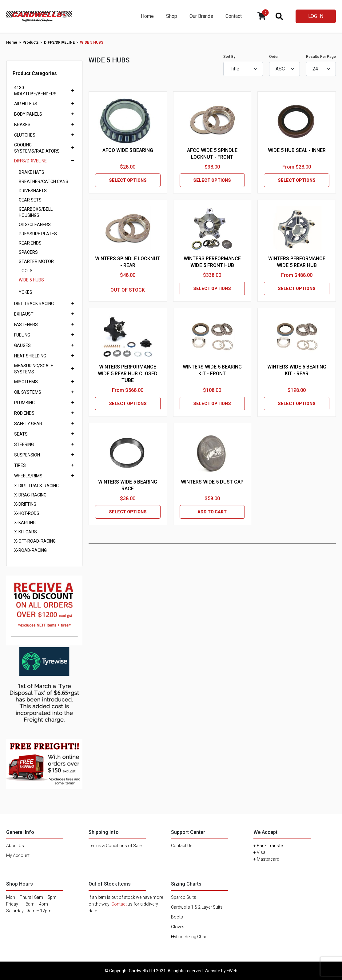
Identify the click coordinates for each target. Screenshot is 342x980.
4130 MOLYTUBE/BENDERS (35, 91)
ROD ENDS (24, 413)
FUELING (22, 335)
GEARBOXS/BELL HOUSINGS (36, 212)
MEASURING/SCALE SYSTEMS (34, 369)
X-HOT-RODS (27, 513)
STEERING (24, 444)
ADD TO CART (212, 512)
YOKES (26, 292)
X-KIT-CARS (26, 532)
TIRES (20, 465)
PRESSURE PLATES (38, 234)
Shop (172, 16)
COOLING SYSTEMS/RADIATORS (37, 148)
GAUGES (22, 345)
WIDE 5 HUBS (31, 280)
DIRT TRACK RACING (34, 304)
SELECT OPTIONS (128, 180)
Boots (177, 917)
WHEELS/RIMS (28, 476)
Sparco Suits (184, 897)
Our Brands (201, 16)
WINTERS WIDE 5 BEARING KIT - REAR (297, 370)
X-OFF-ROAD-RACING (35, 541)
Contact (234, 16)
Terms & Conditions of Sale (115, 846)
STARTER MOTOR (36, 261)
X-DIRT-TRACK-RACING (36, 486)
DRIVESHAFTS (33, 191)
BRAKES (22, 125)
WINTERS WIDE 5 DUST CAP (212, 482)
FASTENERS (26, 325)
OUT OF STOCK (128, 290)
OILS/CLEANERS (35, 225)
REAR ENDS (30, 243)
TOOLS (26, 271)
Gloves (178, 927)
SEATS (21, 434)
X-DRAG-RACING (30, 495)
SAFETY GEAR (28, 424)
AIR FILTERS (26, 104)
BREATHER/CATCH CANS (44, 181)
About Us (15, 846)
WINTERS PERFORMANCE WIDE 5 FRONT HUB (212, 262)
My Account (18, 855)
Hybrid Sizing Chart (189, 937)
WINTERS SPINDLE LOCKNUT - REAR (128, 262)
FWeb (232, 971)
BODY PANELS (28, 114)
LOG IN (316, 16)
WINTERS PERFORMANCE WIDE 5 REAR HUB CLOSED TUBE (128, 374)
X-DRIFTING (25, 504)
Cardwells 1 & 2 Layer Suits (197, 907)
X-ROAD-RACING (30, 550)
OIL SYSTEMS (28, 392)
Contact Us (182, 846)
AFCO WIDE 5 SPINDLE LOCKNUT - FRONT (212, 154)
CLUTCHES (25, 135)
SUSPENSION (27, 455)
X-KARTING (25, 523)
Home (147, 16)
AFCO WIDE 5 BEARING (128, 150)
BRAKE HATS (32, 172)
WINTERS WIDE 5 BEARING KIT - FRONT (212, 370)
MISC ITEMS (26, 382)
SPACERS (28, 252)
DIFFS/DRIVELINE (30, 161)
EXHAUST (24, 314)
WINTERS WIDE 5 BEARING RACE (128, 485)
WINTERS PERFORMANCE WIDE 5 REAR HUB (297, 262)
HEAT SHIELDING (30, 356)
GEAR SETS (30, 200)
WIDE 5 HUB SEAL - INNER (297, 150)
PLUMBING (24, 403)
